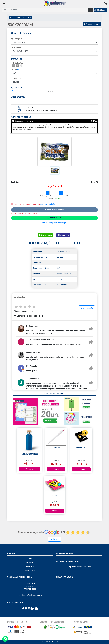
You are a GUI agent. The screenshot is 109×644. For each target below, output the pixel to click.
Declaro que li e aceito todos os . (35, 204)
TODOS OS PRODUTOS (20, 17)
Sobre (30, 559)
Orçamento (30, 566)
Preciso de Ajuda (55, 218)
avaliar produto (87, 308)
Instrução (30, 563)
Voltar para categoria (92, 24)
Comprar (29, 469)
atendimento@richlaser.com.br (30, 595)
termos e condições (48, 204)
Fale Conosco (30, 570)
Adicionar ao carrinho (54, 210)
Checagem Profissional (24, 121)
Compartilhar (63, 235)
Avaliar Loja (55, 539)
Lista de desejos (45, 235)
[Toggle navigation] (4, 4)
